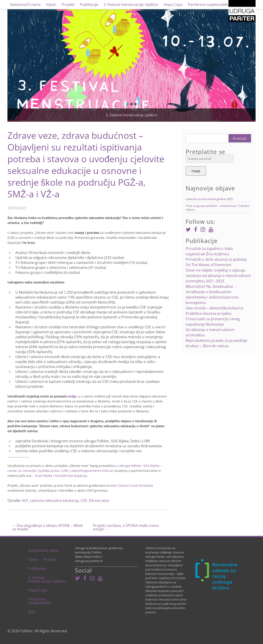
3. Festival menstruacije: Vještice (131, 5)
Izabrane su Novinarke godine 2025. (210, 199)
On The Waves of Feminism (209, 265)
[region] (131, 65)
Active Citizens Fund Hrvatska (130, 485)
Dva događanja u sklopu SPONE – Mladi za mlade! (47, 527)
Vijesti (51, 5)
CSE (84, 500)
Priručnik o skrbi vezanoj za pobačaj (216, 259)
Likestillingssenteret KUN (90, 471)
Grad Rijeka (43, 476)
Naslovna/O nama (25, 5)
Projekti (68, 5)
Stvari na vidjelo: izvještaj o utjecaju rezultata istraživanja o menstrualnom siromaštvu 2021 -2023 (218, 276)
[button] (127, 104)
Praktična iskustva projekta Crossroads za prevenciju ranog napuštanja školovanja (213, 319)
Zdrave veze (99, 500)
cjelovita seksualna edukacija (54, 500)
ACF (25, 500)
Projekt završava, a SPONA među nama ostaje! (126, 527)
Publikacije (89, 5)
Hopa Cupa (173, 5)
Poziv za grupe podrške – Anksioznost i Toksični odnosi (217, 208)
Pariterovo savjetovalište (209, 5)
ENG (32, 612)
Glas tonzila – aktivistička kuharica (214, 308)
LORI (64, 471)
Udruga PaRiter (130, 466)
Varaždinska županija (71, 476)
